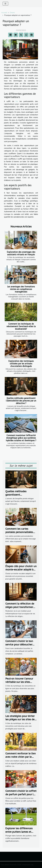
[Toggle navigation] (5, 4)
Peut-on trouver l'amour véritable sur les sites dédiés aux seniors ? (19, 682)
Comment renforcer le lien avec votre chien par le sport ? (21, 757)
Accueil (4, 13)
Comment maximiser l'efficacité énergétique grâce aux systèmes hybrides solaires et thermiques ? (21, 438)
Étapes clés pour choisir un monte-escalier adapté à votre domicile (21, 570)
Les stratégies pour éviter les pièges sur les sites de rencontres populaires (20, 719)
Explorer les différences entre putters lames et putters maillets (19, 832)
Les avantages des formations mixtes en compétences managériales (21, 289)
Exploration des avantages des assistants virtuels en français (21, 253)
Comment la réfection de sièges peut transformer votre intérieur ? (20, 607)
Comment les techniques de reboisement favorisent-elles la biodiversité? (21, 326)
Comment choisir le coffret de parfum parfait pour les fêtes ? (21, 794)
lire (17, 101)
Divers (12, 13)
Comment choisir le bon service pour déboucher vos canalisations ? (19, 644)
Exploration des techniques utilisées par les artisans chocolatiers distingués (21, 363)
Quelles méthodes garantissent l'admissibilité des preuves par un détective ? (21, 401)
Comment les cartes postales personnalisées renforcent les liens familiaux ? (19, 534)
